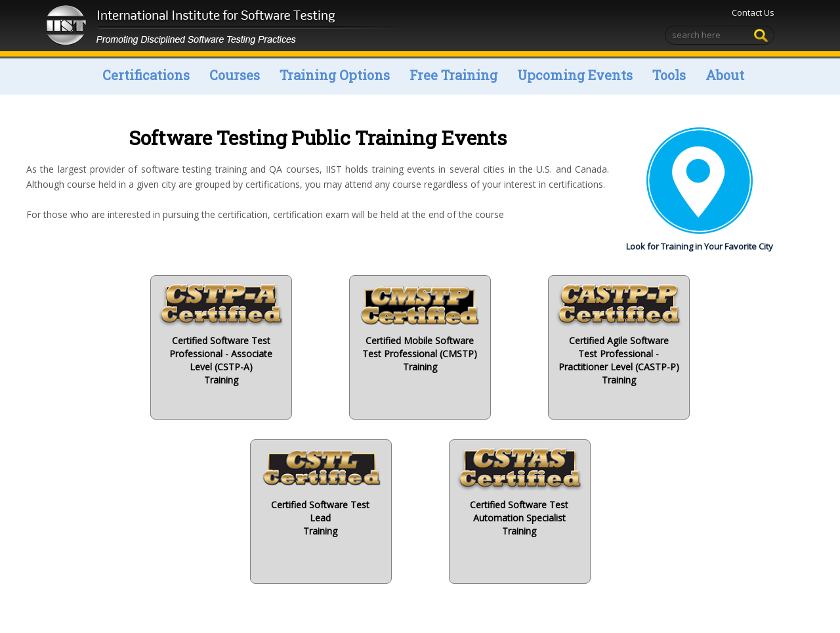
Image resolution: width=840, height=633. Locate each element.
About (725, 75)
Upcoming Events (575, 75)
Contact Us (753, 12)
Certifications (146, 75)
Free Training (453, 75)
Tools (669, 75)
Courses (235, 75)
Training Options (335, 75)
